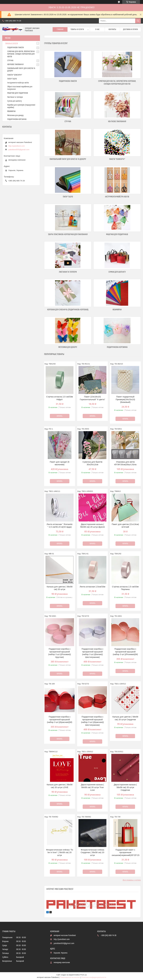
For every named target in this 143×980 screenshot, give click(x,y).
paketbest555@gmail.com (19, 150)
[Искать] (138, 21)
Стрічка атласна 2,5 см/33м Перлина (125, 588)
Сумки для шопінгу (117, 272)
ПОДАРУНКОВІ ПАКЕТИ (68, 81)
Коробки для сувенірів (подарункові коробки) (68, 310)
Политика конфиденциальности (94, 977)
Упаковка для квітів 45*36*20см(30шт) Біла (125, 463)
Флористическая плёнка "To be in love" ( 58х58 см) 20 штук (60, 852)
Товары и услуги (77, 29)
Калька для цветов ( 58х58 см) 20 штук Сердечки (125, 718)
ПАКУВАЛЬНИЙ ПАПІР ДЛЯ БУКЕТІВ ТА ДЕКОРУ (68, 159)
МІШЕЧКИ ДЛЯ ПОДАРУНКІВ (117, 234)
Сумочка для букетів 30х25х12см (92, 463)
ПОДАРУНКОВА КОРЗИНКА (117, 347)
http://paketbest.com (17, 146)
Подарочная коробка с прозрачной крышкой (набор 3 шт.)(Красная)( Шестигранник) (93, 721)
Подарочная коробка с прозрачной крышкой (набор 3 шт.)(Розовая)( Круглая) (60, 653)
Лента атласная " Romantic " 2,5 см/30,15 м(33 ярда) (60, 526)
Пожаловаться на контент (70, 977)
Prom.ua (83, 975)
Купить (60, 416)
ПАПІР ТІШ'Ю (68, 197)
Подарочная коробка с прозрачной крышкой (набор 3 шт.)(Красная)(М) (60, 719)
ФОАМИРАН (117, 310)
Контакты (112, 29)
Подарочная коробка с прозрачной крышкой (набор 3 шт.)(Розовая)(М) (125, 652)
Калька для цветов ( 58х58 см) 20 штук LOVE (59, 786)
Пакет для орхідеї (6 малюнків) (60, 463)
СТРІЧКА (68, 122)
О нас (97, 29)
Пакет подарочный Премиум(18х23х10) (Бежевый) (125, 399)
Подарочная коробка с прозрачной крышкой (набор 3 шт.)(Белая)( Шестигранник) (92, 653)
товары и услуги (12, 43)
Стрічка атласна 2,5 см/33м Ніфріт (60, 398)
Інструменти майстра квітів (117, 197)
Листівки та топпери (68, 272)
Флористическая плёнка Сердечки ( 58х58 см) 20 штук (93, 852)
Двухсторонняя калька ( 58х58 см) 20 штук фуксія (92, 526)
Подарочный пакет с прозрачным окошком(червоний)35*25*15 (125, 852)
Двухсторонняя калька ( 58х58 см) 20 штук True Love (92, 787)
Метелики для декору (68, 347)
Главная (60, 29)
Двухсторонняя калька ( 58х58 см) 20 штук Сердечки (125, 787)
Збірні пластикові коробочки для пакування (68, 234)
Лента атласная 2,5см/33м (92, 587)
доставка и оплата (130, 29)
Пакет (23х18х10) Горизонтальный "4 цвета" (92, 398)
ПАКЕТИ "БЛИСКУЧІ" (117, 159)
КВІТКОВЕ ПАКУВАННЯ (117, 122)
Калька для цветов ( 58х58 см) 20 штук (59, 588)
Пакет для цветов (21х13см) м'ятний (125, 526)
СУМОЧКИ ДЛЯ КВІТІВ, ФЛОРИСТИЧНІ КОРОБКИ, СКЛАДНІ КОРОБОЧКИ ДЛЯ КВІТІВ (21, 54)
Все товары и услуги (132, 880)
